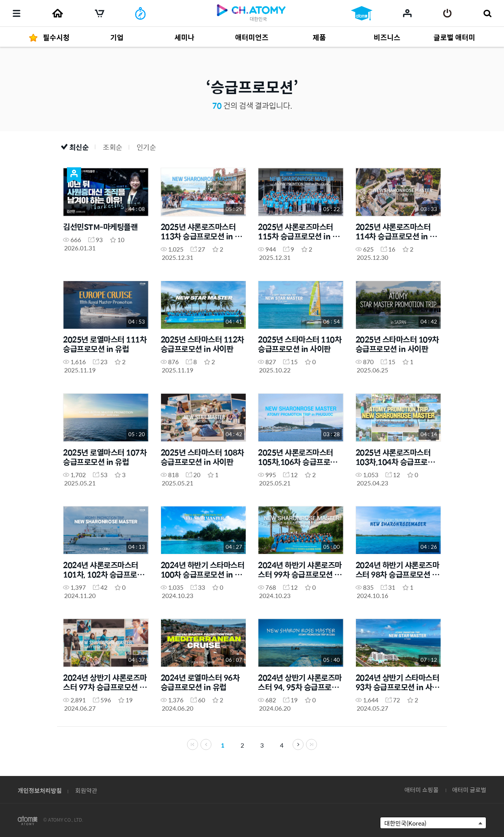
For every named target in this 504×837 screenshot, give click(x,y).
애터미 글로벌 (469, 790)
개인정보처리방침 (40, 790)
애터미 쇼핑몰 (422, 790)
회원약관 (86, 790)
